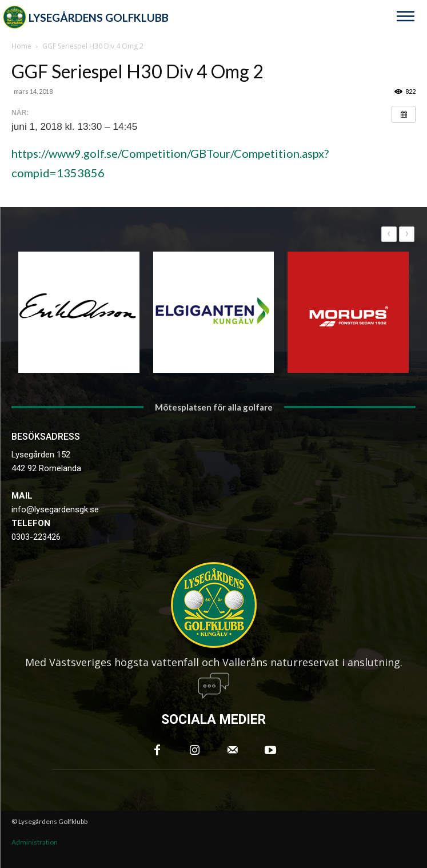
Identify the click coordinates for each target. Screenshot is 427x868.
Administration (35, 842)
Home (21, 46)
